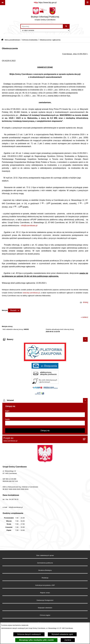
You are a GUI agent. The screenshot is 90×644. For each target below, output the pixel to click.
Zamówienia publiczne (45, 563)
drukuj (86, 302)
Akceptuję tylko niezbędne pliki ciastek (36, 640)
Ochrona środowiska (30, 40)
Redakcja (45, 578)
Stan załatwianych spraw (45, 555)
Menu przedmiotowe (12, 40)
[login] (45, 415)
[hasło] (45, 423)
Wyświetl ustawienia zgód (62, 634)
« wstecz (84, 317)
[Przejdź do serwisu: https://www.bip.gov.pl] (45, 3)
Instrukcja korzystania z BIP (45, 585)
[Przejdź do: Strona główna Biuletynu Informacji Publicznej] (2, 40)
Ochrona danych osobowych (29, 634)
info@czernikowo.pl (29, 226)
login (7, 411)
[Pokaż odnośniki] (3, 3)
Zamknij (68, 640)
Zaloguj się (45, 430)
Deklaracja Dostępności (45, 600)
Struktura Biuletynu (45, 570)
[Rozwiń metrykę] (14, 310)
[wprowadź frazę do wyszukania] (42, 26)
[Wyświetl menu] (87, 3)
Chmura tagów (45, 615)
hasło (7, 419)
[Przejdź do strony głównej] (45, 15)
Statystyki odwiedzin (45, 608)
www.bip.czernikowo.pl (31, 293)
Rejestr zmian (45, 593)
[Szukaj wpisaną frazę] (66, 26)
